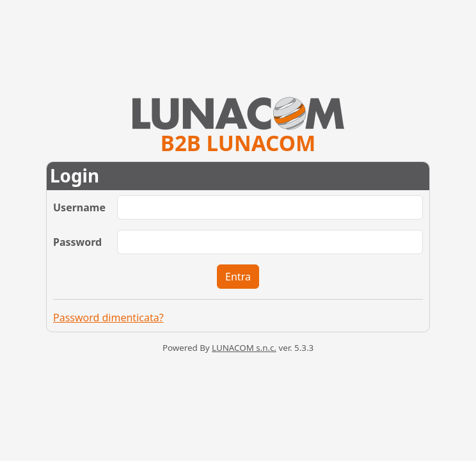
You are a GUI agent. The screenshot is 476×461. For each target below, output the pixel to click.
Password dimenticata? (108, 318)
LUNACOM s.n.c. (244, 348)
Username (79, 207)
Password (77, 242)
